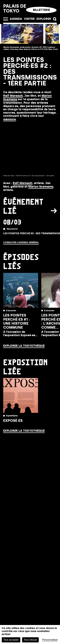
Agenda (16, 19)
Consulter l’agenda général (21, 242)
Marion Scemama (41, 187)
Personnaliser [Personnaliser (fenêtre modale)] (50, 640)
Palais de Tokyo (9, 176)
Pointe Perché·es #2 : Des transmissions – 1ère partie (35, 176)
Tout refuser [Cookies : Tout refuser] (30, 640)
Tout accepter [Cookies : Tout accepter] (11, 640)
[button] (55, 19)
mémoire (10, 119)
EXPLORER (44, 19)
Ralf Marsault (23, 183)
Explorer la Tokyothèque (24, 346)
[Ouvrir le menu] (6, 19)
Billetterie (41, 10)
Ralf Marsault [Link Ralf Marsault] (13, 96)
